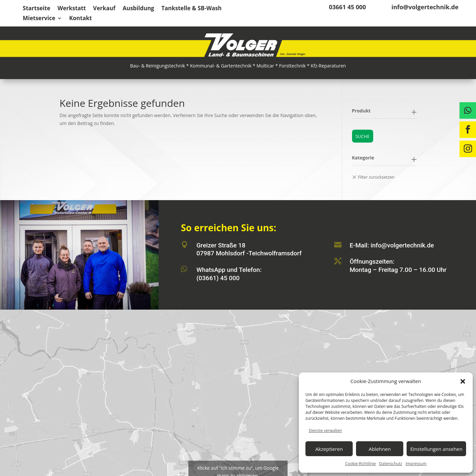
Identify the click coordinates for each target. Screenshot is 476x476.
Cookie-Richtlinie (360, 464)
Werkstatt (72, 9)
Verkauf (104, 9)
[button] (463, 381)
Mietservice (39, 19)
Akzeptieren (329, 449)
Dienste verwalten (325, 431)
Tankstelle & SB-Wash (191, 9)
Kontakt (80, 19)
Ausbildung (138, 9)
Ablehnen (380, 449)
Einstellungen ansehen (436, 449)
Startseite (37, 9)
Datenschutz (391, 464)
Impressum (416, 464)
